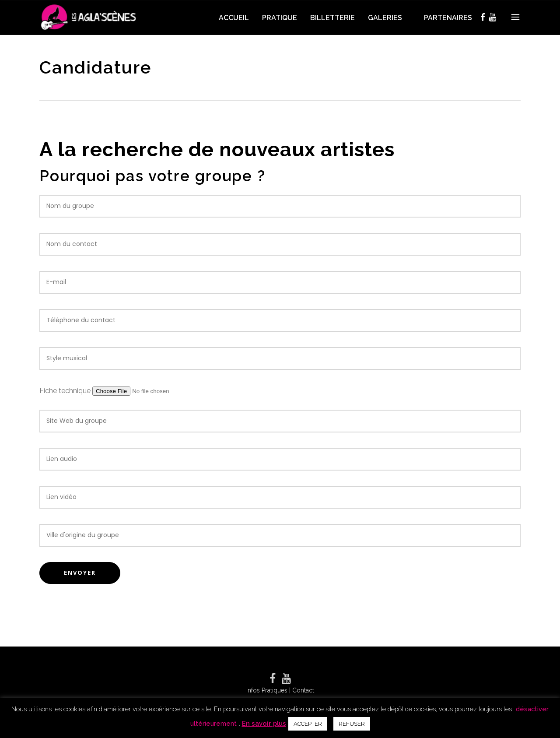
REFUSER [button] (352, 724)
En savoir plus (264, 723)
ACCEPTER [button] (308, 724)
